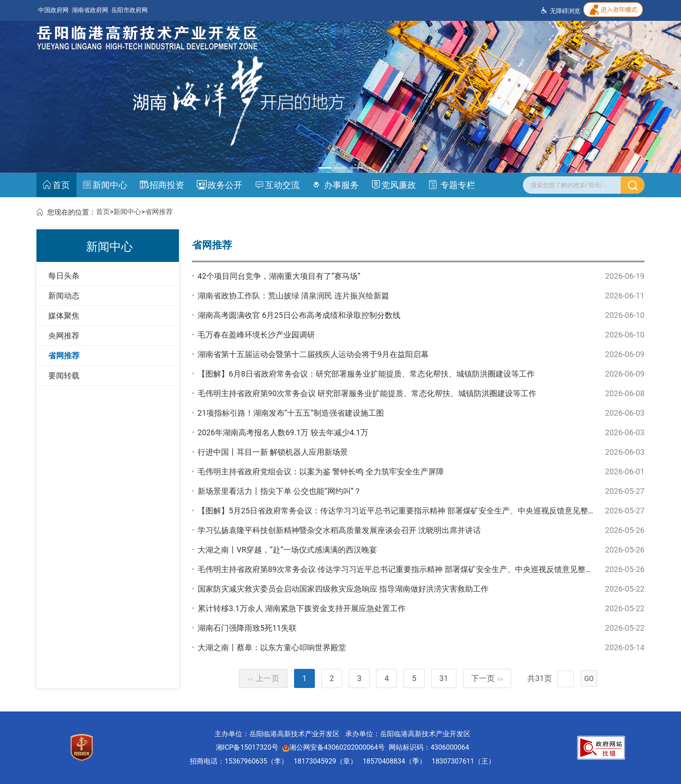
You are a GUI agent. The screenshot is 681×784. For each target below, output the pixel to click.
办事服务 (335, 185)
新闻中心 (105, 185)
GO (589, 679)
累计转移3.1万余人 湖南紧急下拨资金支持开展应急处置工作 (302, 608)
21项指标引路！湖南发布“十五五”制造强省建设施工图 (291, 413)
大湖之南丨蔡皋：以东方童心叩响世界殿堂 (272, 647)
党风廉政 (394, 185)
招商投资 (162, 185)
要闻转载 (64, 375)
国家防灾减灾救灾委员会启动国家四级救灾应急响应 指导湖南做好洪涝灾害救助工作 (343, 589)
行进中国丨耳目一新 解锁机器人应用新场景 (273, 452)
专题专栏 (452, 185)
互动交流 (277, 185)
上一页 (263, 678)
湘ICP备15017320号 (247, 747)
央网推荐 (64, 336)
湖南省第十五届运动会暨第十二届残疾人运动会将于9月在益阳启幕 (313, 354)
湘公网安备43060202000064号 (334, 747)
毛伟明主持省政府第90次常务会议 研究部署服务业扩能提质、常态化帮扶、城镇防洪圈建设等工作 (367, 393)
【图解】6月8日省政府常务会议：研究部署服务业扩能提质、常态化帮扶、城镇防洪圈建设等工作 (366, 374)
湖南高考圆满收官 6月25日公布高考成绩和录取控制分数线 (299, 315)
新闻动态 (64, 296)
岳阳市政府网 (129, 10)
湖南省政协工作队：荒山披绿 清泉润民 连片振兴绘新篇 (293, 296)
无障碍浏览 (560, 11)
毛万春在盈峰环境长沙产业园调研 (256, 335)
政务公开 (220, 185)
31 (444, 678)
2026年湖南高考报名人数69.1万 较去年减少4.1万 (283, 432)
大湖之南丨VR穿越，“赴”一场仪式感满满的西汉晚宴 (287, 550)
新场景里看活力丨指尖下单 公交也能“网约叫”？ (279, 491)
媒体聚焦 (64, 316)
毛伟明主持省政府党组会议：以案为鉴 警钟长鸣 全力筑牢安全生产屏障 (321, 471)
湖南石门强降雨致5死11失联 (247, 628)
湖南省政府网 (90, 10)
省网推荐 (159, 212)
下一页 (487, 678)
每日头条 (64, 276)
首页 (56, 185)
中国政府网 (53, 10)
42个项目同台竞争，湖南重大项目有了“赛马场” (279, 276)
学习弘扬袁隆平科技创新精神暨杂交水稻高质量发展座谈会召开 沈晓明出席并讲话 (339, 530)
